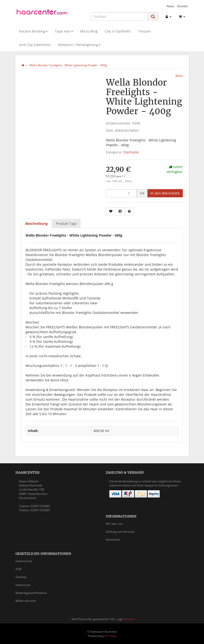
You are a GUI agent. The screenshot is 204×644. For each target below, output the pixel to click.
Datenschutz (24, 561)
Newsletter (113, 540)
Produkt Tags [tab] (66, 223)
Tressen (145, 31)
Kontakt (183, 6)
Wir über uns (114, 524)
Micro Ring (89, 31)
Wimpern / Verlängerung (79, 45)
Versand (129, 619)
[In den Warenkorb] (165, 193)
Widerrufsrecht (26, 601)
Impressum (23, 585)
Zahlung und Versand (120, 532)
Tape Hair (64, 31)
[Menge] (121, 193)
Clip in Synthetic (118, 31)
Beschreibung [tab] (36, 223)
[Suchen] (119, 16)
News (170, 6)
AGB (18, 569)
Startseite (131, 152)
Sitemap (21, 577)
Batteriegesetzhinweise (31, 593)
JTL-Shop (110, 636)
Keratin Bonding (33, 31)
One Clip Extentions (35, 45)
